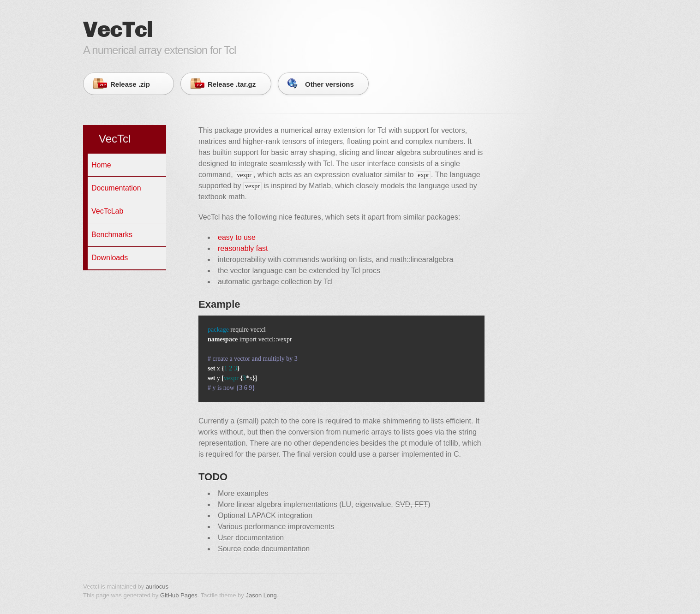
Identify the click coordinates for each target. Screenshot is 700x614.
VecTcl (115, 139)
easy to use (237, 237)
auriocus (157, 587)
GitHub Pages (179, 595)
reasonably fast (243, 248)
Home (101, 165)
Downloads (110, 258)
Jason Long (261, 595)
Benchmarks (112, 235)
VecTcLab (107, 211)
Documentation (116, 188)
